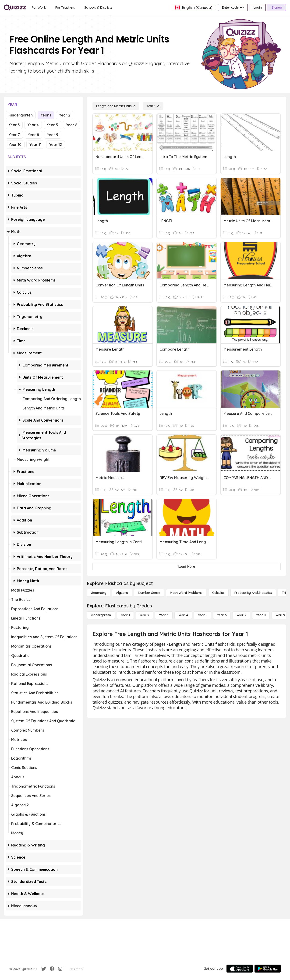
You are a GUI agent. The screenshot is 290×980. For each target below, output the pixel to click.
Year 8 (33, 135)
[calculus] (218, 593)
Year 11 (35, 145)
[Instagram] (60, 969)
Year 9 (53, 135)
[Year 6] (222, 615)
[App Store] (240, 969)
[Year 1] (153, 106)
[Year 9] (280, 615)
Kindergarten (21, 115)
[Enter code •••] (233, 7)
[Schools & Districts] (98, 7)
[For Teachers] (65, 7)
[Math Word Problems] (186, 593)
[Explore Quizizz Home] (15, 7)
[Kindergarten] (101, 615)
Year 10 (15, 145)
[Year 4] (183, 615)
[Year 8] (261, 615)
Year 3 (14, 125)
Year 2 (65, 115)
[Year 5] (203, 615)
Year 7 (14, 135)
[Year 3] (164, 615)
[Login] (258, 7)
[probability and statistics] (253, 593)
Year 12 (56, 145)
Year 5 (52, 125)
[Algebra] (122, 593)
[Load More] (187, 567)
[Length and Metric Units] (116, 106)
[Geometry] (99, 593)
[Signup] (277, 7)
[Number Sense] (149, 593)
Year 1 (46, 115)
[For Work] (39, 7)
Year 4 (33, 125)
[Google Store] (268, 969)
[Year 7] (241, 615)
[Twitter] (44, 969)
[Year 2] (144, 615)
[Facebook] (52, 969)
